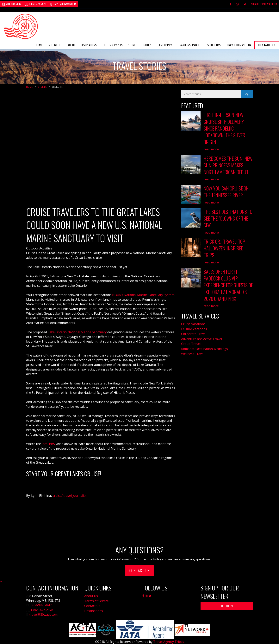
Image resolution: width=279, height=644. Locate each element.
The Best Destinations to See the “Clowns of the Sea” (228, 218)
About (71, 45)
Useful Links (213, 45)
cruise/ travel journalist (69, 496)
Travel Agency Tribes (169, 642)
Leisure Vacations (194, 329)
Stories (133, 45)
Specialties (55, 45)
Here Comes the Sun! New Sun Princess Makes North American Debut (228, 165)
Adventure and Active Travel (201, 339)
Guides (148, 45)
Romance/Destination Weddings (205, 349)
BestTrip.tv (165, 45)
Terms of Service (96, 601)
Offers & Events (113, 45)
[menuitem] (39, 45)
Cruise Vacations (193, 324)
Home (39, 45)
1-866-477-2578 (36, 4)
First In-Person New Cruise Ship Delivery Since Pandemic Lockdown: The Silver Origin (224, 128)
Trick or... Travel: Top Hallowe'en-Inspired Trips (224, 248)
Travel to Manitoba (239, 45)
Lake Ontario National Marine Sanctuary (77, 332)
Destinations (89, 45)
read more (211, 149)
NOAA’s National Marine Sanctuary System (143, 295)
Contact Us (267, 45)
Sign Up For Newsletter (264, 4)
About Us (91, 596)
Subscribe (227, 606)
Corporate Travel (194, 334)
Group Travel (191, 344)
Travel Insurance (189, 45)
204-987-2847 (12, 4)
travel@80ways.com (63, 4)
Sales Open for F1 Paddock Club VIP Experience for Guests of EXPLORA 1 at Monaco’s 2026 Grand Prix (228, 285)
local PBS (48, 444)
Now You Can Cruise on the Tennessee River (226, 192)
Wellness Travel (193, 354)
